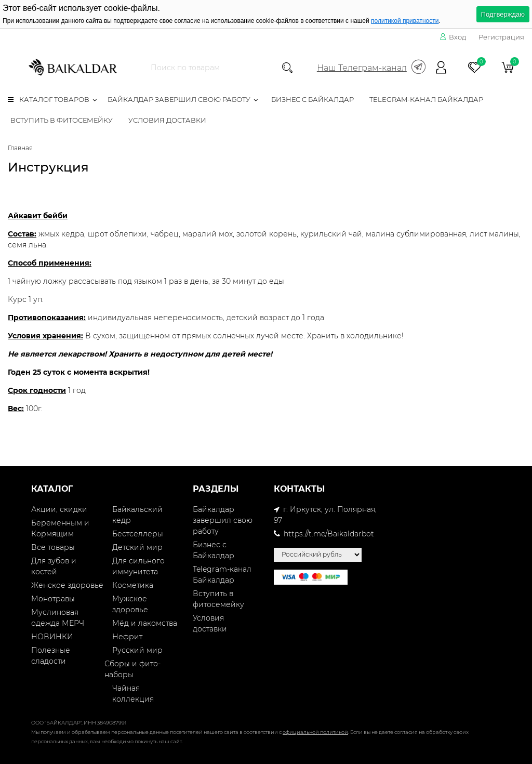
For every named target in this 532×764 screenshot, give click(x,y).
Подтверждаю (503, 14)
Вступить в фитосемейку (62, 120)
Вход (453, 37)
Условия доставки (167, 120)
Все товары (53, 547)
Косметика (133, 585)
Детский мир (137, 547)
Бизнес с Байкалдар (312, 99)
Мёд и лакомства (145, 623)
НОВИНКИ (52, 637)
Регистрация (501, 37)
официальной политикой (315, 732)
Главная (20, 148)
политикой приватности (405, 21)
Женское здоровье (67, 585)
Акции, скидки (59, 509)
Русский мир (137, 650)
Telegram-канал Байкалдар (426, 99)
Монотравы (53, 599)
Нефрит (127, 637)
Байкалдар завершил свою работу (179, 99)
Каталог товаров (49, 99)
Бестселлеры (138, 534)
